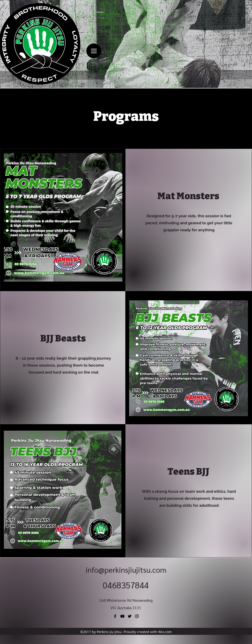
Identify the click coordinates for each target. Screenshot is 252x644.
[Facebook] (115, 616)
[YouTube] (122, 616)
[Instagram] (137, 616)
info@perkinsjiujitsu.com (126, 570)
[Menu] (94, 51)
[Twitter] (130, 616)
